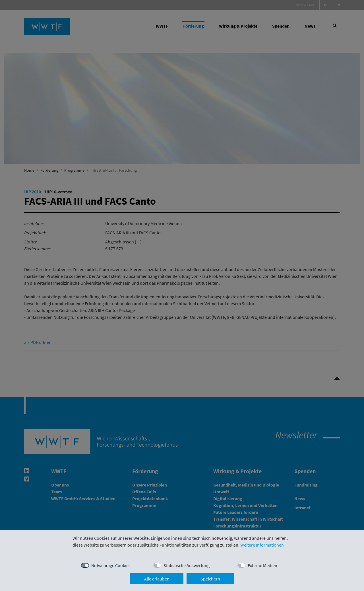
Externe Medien (262, 565)
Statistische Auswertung (187, 565)
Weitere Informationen (262, 545)
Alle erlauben (157, 579)
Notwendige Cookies (111, 565)
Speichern (210, 579)
